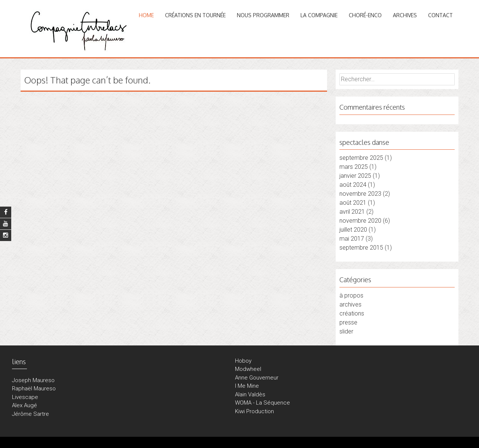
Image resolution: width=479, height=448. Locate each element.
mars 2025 (354, 167)
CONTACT (440, 15)
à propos (351, 295)
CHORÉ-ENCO (365, 15)
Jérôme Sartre (30, 414)
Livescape (25, 397)
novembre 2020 (360, 221)
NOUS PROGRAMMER (263, 15)
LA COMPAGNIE (319, 15)
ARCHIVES (405, 15)
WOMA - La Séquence (263, 403)
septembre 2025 (361, 158)
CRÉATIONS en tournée (195, 15)
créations (352, 313)
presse (348, 322)
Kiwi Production (254, 411)
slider (346, 331)
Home (146, 15)
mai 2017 (352, 239)
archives (350, 304)
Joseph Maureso (33, 380)
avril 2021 (352, 212)
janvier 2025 (355, 176)
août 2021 (353, 203)
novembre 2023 (360, 194)
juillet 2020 (353, 230)
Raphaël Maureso (34, 388)
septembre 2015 (361, 248)
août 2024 (353, 185)
